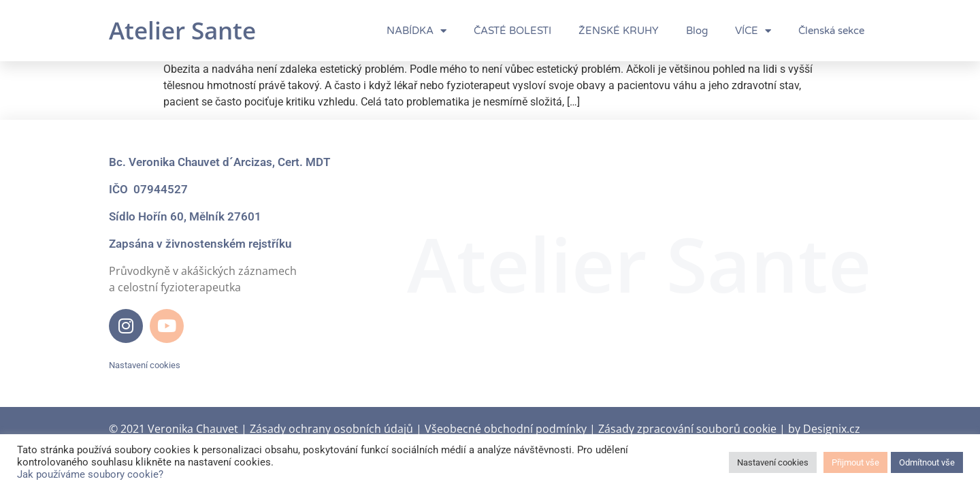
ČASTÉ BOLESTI (512, 31)
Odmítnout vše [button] (927, 462)
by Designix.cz (824, 429)
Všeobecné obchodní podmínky (506, 429)
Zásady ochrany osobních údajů (331, 429)
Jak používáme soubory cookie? (90, 474)
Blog (697, 31)
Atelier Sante (182, 30)
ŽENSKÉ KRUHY (619, 31)
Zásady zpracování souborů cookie (687, 429)
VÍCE (753, 31)
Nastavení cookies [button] (145, 365)
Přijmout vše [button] (855, 462)
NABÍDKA (416, 31)
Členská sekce (831, 31)
